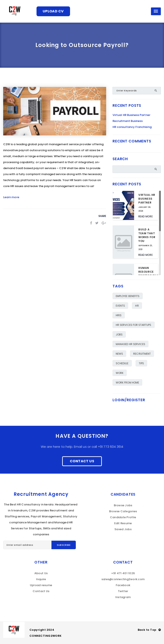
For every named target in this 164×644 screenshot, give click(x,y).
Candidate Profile (123, 517)
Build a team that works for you (147, 235)
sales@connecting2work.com (123, 579)
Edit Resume (123, 523)
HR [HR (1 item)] (137, 306)
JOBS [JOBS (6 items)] (119, 334)
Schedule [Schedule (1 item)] (122, 363)
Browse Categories (123, 511)
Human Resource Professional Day (149, 274)
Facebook (123, 585)
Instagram (123, 597)
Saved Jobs (123, 529)
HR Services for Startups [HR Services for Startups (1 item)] (134, 325)
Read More (146, 216)
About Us (41, 573)
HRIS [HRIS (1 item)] (119, 315)
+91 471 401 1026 (123, 573)
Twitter (123, 591)
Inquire (41, 579)
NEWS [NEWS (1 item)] (119, 354)
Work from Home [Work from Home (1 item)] (127, 383)
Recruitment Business (128, 121)
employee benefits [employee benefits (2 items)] (128, 296)
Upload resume (41, 585)
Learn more (11, 197)
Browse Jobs (123, 505)
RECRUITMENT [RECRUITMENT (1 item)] (142, 354)
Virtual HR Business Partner (131, 115)
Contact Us (82, 461)
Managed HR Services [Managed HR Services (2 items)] (130, 344)
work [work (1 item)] (120, 373)
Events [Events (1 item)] (120, 306)
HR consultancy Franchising (132, 127)
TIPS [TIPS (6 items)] (141, 363)
